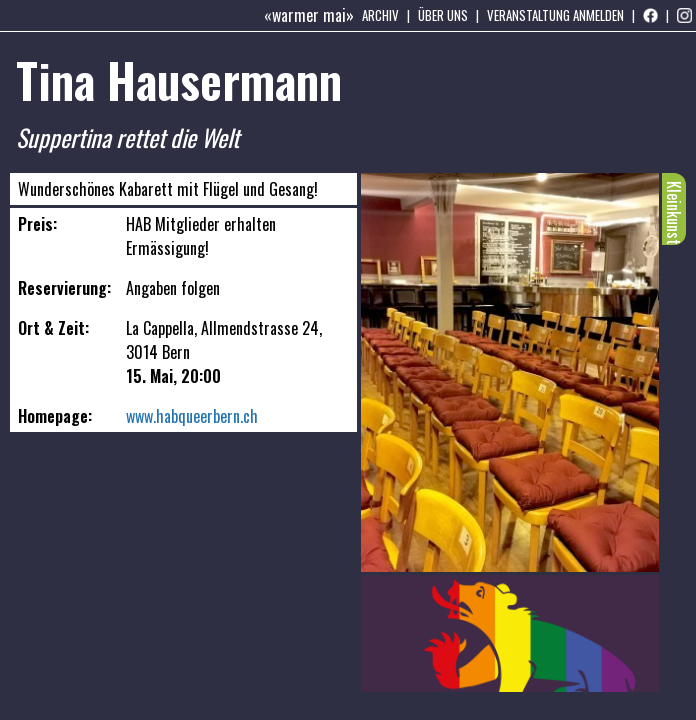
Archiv (380, 15)
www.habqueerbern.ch (192, 416)
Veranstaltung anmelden (555, 15)
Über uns (443, 15)
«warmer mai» (309, 15)
